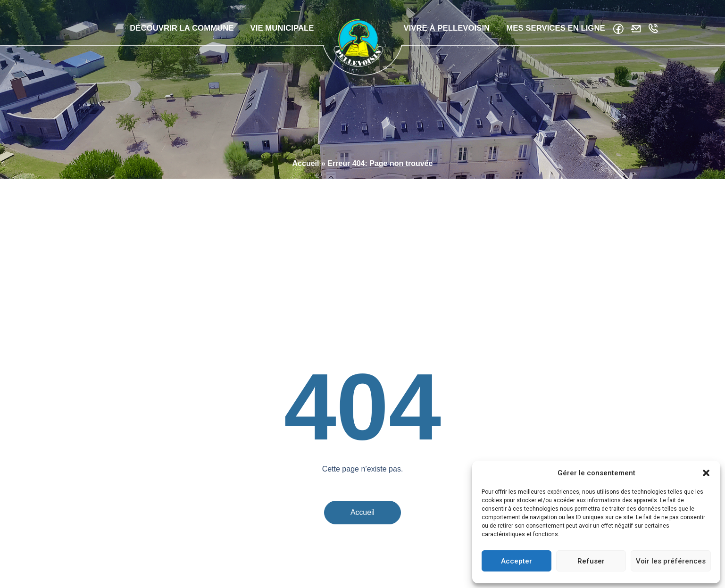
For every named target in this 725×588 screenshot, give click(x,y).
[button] (706, 473)
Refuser (591, 561)
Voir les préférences (671, 561)
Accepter (517, 561)
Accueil (306, 220)
